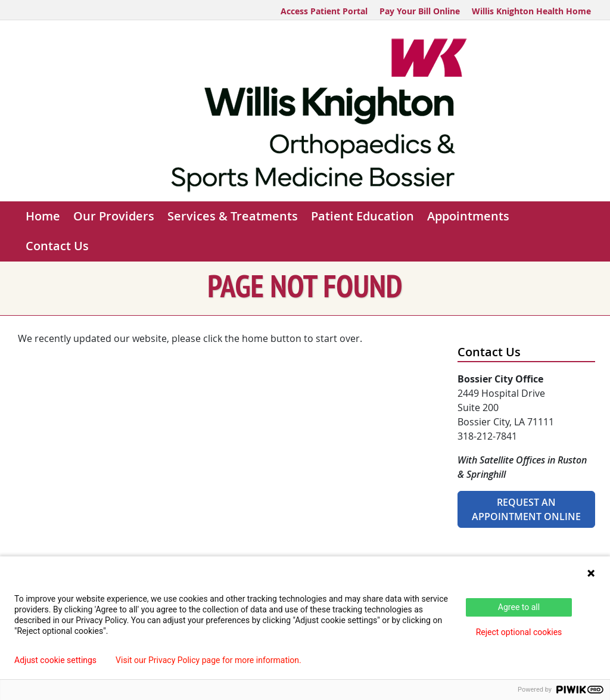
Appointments (468, 216)
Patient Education (362, 216)
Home (43, 216)
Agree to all (519, 607)
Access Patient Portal (324, 11)
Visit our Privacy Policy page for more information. (208, 660)
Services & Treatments (233, 216)
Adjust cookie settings (55, 660)
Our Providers (114, 216)
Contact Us (57, 246)
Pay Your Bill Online (420, 11)
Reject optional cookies (519, 632)
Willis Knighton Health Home (531, 11)
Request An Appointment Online (526, 509)
